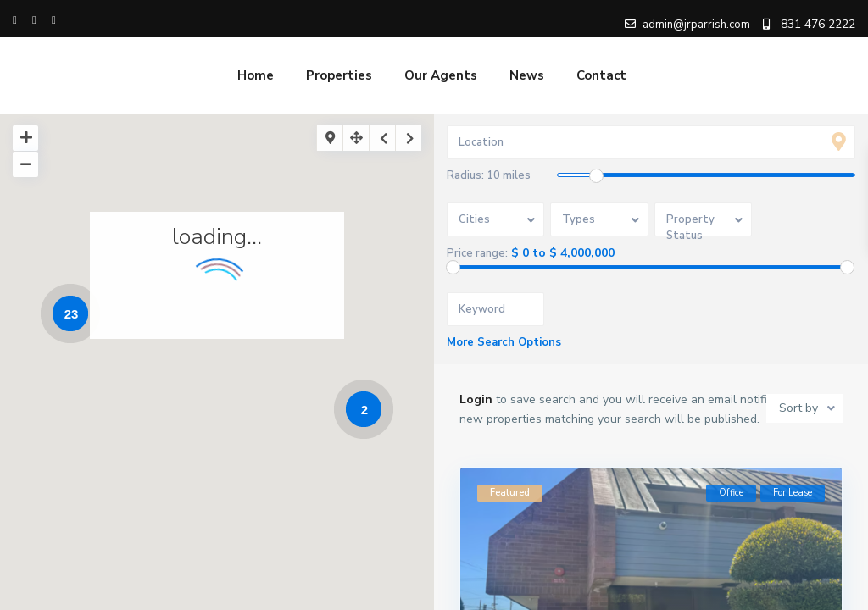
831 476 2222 (818, 24)
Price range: (477, 254)
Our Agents (441, 75)
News (527, 75)
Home (256, 75)
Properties (339, 75)
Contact (601, 75)
